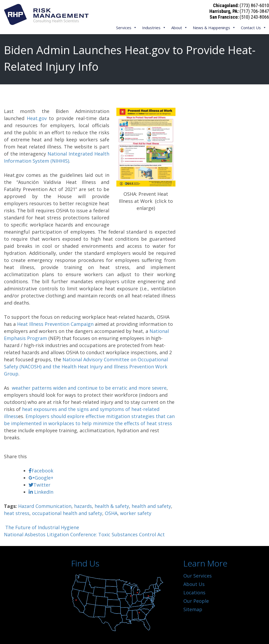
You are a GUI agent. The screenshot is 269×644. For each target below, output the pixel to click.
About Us (194, 584)
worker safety (136, 513)
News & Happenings (214, 28)
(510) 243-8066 (254, 17)
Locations (194, 593)
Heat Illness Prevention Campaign (55, 324)
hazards (83, 506)
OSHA (111, 513)
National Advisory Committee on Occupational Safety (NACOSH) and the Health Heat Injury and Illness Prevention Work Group (86, 367)
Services (126, 28)
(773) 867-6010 (254, 5)
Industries (154, 28)
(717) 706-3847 (254, 11)
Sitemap (193, 609)
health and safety (151, 506)
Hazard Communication (45, 506)
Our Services (198, 576)
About (179, 28)
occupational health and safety (67, 513)
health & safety (112, 506)
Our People (196, 601)
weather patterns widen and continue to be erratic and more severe (89, 388)
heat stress (17, 513)
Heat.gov (37, 118)
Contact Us (254, 28)
